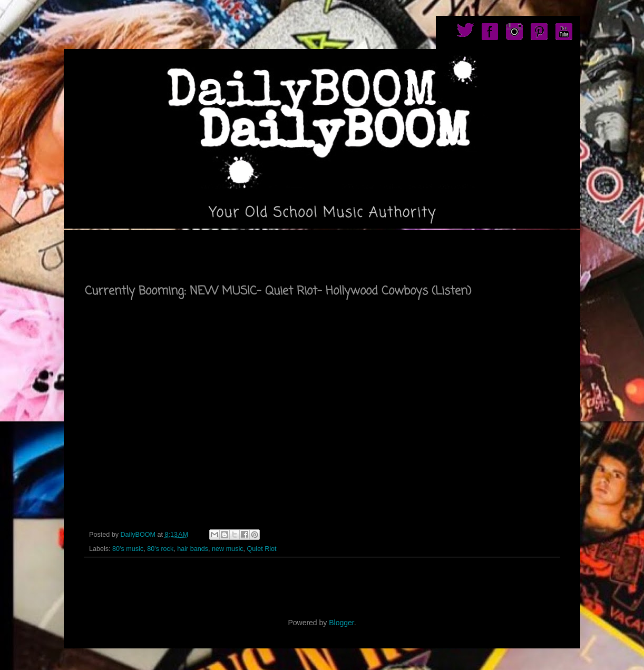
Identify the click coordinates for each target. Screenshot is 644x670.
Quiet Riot (262, 549)
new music (228, 549)
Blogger (341, 623)
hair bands (193, 549)
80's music (128, 549)
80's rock (160, 549)
